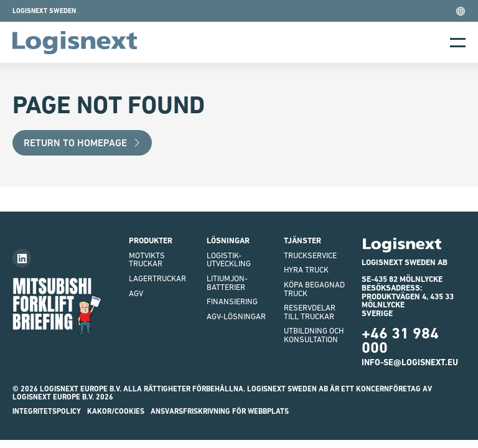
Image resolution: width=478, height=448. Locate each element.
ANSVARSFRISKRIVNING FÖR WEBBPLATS (220, 411)
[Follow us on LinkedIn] (22, 258)
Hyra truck (306, 270)
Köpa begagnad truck (314, 289)
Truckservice (310, 255)
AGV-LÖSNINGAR (236, 316)
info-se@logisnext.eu (410, 362)
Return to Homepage (82, 143)
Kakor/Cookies (116, 411)
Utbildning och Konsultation (314, 335)
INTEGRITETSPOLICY (47, 411)
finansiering (232, 301)
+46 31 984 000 (400, 340)
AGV (136, 293)
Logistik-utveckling (229, 260)
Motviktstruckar (147, 260)
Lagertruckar (157, 278)
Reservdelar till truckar (310, 312)
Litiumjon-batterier (227, 283)
